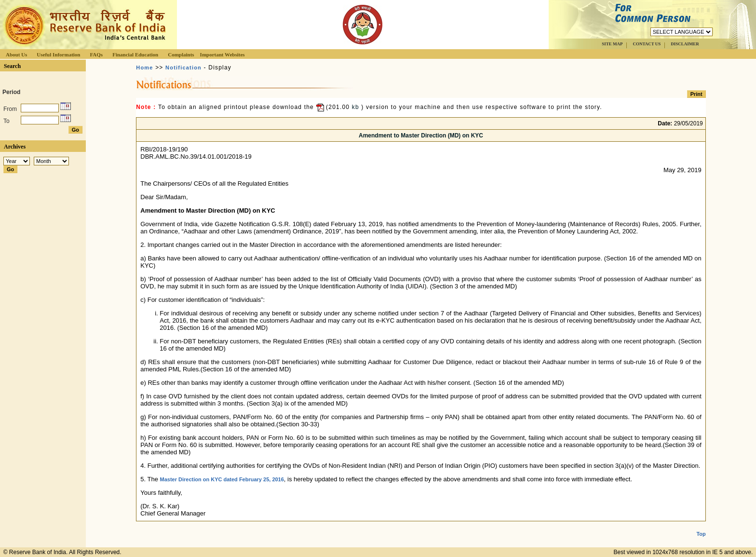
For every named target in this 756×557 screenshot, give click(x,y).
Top (701, 526)
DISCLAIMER (685, 44)
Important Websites (223, 54)
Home (144, 68)
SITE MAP (612, 44)
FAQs (96, 54)
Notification (183, 68)
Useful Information (58, 54)
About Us (16, 54)
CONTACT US (647, 44)
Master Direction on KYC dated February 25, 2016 (222, 479)
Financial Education (135, 54)
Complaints (181, 54)
